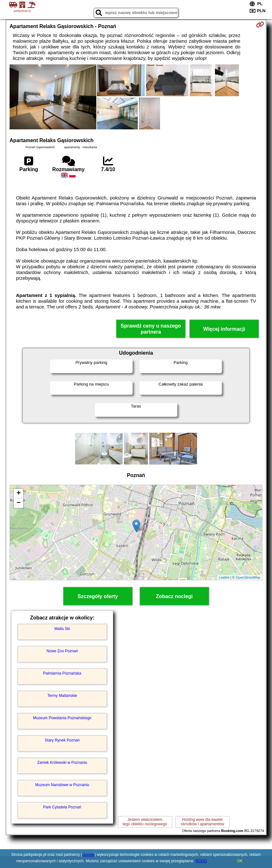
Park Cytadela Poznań (62, 807)
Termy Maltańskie (62, 696)
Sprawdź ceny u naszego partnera (151, 329)
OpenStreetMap (248, 577)
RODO (201, 861)
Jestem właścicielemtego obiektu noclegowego (145, 822)
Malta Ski (62, 629)
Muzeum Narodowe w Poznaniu (62, 785)
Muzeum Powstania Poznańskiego (62, 718)
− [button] (19, 503)
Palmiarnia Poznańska (62, 673)
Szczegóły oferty (98, 596)
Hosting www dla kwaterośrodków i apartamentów (202, 822)
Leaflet (224, 577)
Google (88, 855)
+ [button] (19, 494)
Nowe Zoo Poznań (62, 651)
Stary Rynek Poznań (62, 740)
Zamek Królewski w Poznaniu (62, 763)
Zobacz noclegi (174, 596)
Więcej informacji (224, 329)
